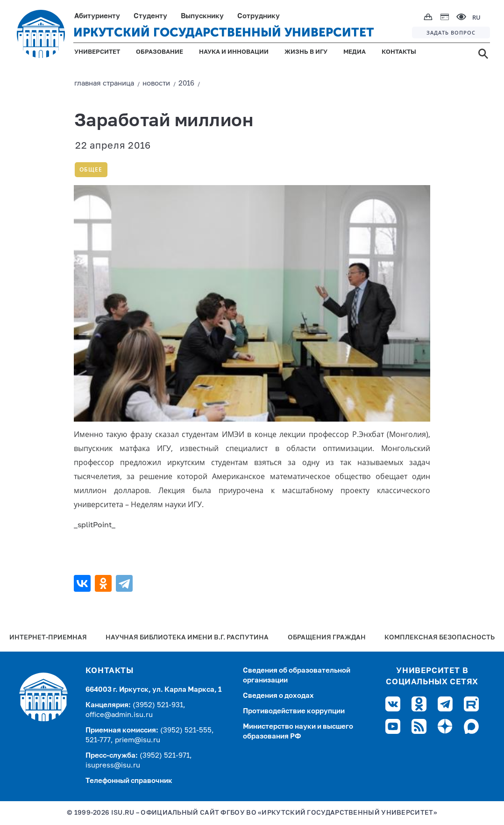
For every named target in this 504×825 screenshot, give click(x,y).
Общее (91, 169)
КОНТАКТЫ (399, 52)
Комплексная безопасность (440, 638)
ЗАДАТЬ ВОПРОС (451, 32)
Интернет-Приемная (48, 638)
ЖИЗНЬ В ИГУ (306, 52)
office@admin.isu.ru (119, 715)
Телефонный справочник (129, 781)
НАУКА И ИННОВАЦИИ (234, 52)
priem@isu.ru (138, 740)
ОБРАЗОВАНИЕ (160, 52)
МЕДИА (355, 52)
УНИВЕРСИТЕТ (97, 52)
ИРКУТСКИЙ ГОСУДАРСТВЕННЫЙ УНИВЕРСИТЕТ (224, 32)
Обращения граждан (327, 638)
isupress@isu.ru (113, 765)
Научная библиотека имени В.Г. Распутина (187, 638)
